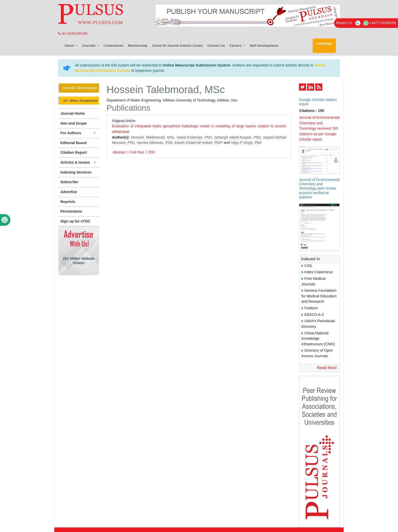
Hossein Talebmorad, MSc (152, 137)
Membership (138, 46)
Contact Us (216, 46)
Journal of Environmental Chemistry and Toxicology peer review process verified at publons (319, 188)
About (70, 46)
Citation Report (74, 152)
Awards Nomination (80, 88)
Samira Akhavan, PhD (154, 143)
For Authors (79, 133)
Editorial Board (73, 143)
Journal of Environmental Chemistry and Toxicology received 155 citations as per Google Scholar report (319, 128)
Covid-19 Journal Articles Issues (177, 46)
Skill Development (264, 46)
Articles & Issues (79, 162)
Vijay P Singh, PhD (246, 143)
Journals (89, 46)
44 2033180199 (73, 33)
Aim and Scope (74, 123)
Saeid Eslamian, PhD (194, 137)
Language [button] (324, 43)
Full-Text (137, 152)
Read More (327, 368)
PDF (152, 152)
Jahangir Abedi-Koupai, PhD (237, 137)
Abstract (119, 152)
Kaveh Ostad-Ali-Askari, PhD (198, 143)
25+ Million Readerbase (80, 101)
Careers (236, 46)
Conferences (114, 46)
